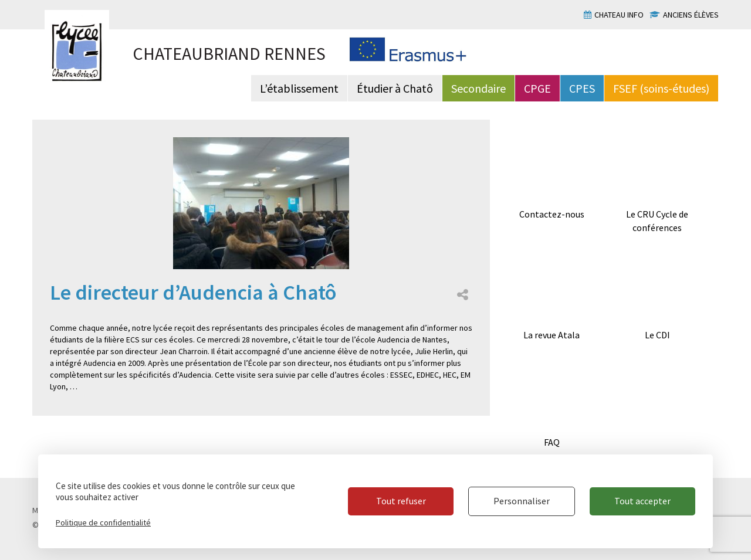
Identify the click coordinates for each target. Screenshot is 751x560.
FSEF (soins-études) (661, 88)
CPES (582, 88)
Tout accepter (642, 501)
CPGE (537, 88)
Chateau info (619, 15)
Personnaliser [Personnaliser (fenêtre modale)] (522, 501)
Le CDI (657, 335)
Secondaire (478, 88)
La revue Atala (552, 335)
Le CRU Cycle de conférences (657, 221)
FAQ (552, 442)
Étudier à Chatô (395, 88)
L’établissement (299, 88)
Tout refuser (401, 501)
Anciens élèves (691, 15)
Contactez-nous (552, 214)
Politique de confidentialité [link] (103, 522)
